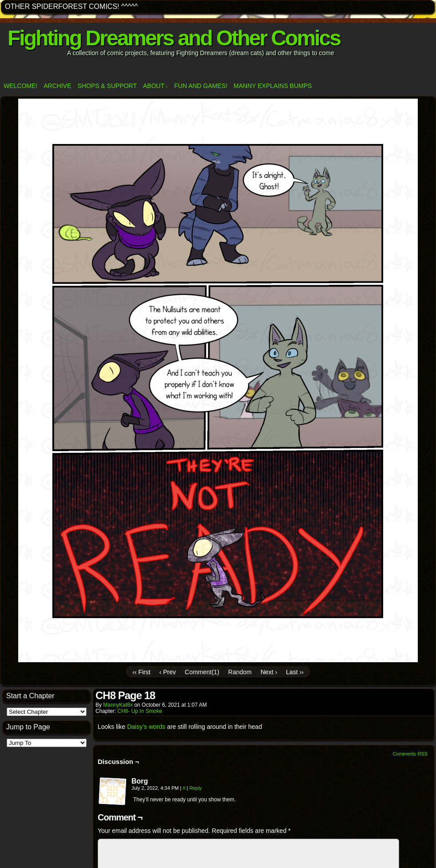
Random (240, 672)
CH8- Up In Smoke (140, 711)
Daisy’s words (146, 727)
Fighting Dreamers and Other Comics (174, 38)
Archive (57, 86)
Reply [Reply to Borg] (195, 788)
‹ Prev (168, 672)
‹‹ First (141, 672)
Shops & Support (107, 86)
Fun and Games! (201, 86)
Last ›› (295, 672)
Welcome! (20, 86)
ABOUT (155, 86)
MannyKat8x (118, 705)
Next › (269, 672)
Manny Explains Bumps (273, 86)
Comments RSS (410, 754)
